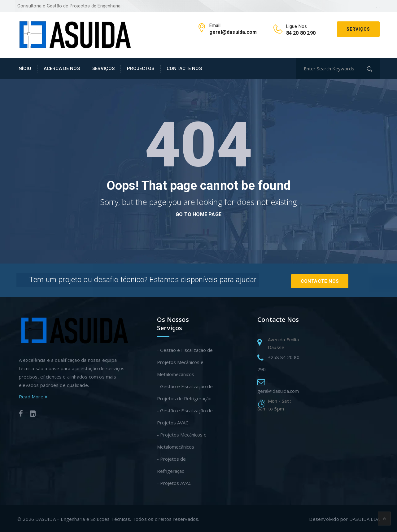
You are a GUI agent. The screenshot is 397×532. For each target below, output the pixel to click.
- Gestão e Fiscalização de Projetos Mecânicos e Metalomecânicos (185, 361)
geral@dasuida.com (278, 389)
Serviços (358, 29)
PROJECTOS (141, 69)
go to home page (198, 214)
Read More (33, 395)
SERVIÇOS (103, 69)
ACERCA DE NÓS (62, 69)
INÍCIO (24, 69)
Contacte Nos (325, 280)
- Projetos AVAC (174, 481)
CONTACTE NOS (184, 69)
